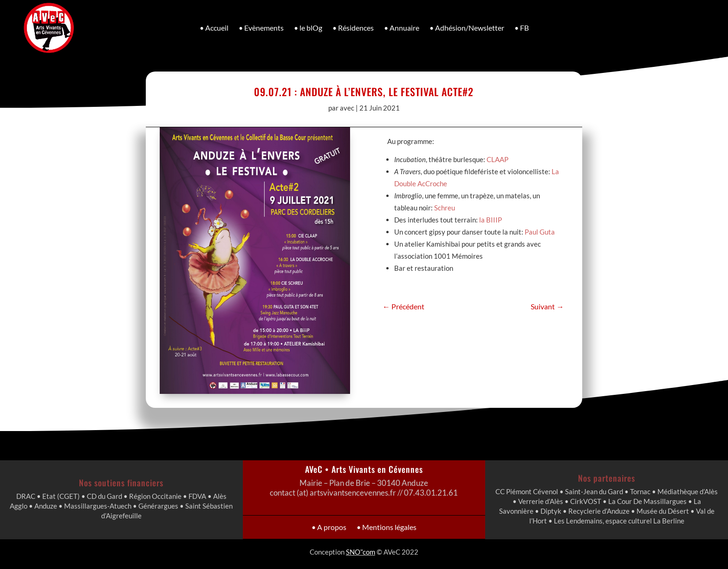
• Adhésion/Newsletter (467, 28)
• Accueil (214, 28)
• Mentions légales (377, 527)
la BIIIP (489, 215)
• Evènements (261, 28)
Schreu (444, 204)
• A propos (344, 527)
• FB (522, 28)
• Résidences (353, 28)
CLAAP (497, 158)
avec (347, 108)
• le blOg (308, 28)
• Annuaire (402, 28)
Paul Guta (538, 226)
